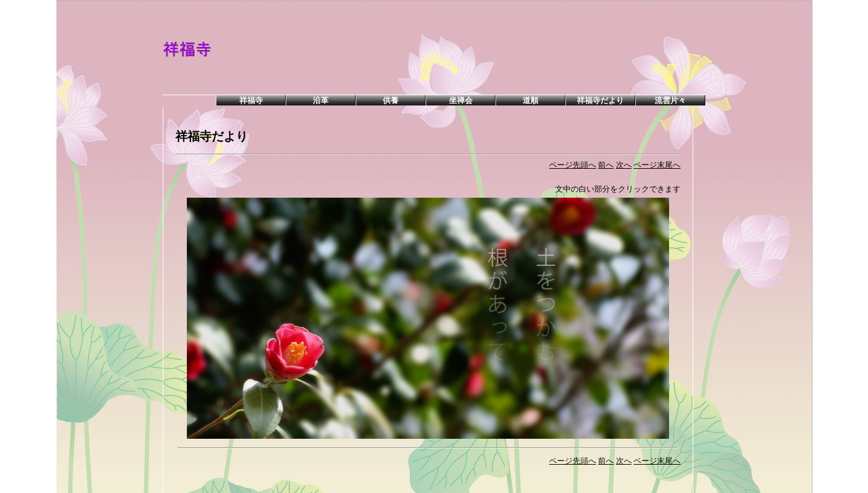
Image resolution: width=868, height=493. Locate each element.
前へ (606, 165)
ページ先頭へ (573, 165)
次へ (624, 165)
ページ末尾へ (657, 165)
